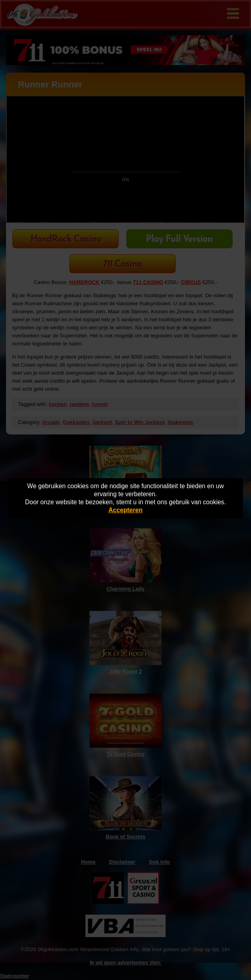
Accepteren (126, 510)
